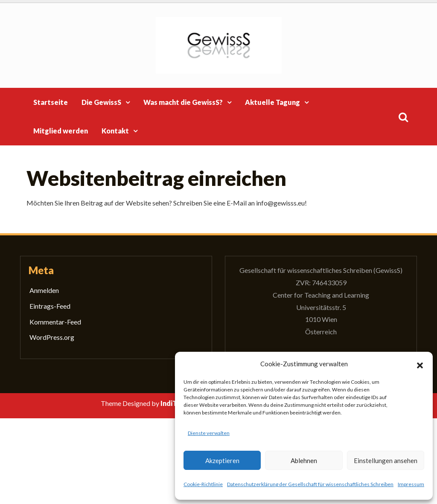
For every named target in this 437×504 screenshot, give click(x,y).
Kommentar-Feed (55, 322)
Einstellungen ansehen (386, 461)
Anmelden (44, 290)
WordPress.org (52, 337)
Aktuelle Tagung (272, 102)
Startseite (51, 102)
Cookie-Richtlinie (203, 484)
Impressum (411, 484)
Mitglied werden (61, 131)
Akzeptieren (222, 461)
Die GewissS (101, 102)
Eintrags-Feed (50, 306)
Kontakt (115, 131)
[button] (420, 364)
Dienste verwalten (209, 433)
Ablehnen (304, 461)
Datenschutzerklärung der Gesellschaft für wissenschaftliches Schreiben (310, 484)
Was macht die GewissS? (183, 102)
